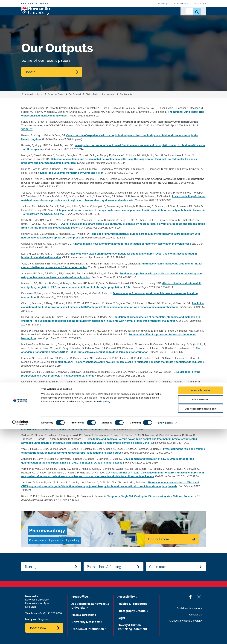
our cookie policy (100, 616)
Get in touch (158, 566)
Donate (171, 15)
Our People (164, 4)
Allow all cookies (201, 605)
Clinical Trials (92, 94)
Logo (36, 16)
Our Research (60, 17)
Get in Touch (200, 4)
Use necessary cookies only (201, 624)
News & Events (182, 4)
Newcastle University (34, 94)
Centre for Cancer (35, 4)
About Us (77, 17)
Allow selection (201, 615)
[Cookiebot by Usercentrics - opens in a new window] (20, 638)
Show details (165, 638)
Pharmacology (109, 94)
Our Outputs (126, 94)
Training (92, 15)
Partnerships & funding (104, 566)
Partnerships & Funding (114, 17)
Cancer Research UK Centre (146, 17)
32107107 (27, 129)
